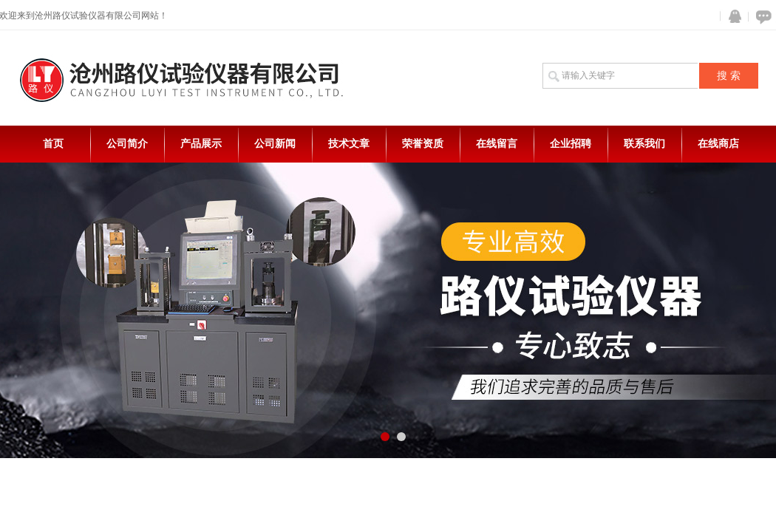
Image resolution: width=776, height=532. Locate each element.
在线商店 (718, 144)
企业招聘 (571, 144)
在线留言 (497, 144)
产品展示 (201, 144)
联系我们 (644, 144)
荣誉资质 (423, 144)
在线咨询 (761, 17)
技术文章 (349, 144)
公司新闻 (275, 144)
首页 (53, 144)
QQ (732, 17)
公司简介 (127, 144)
